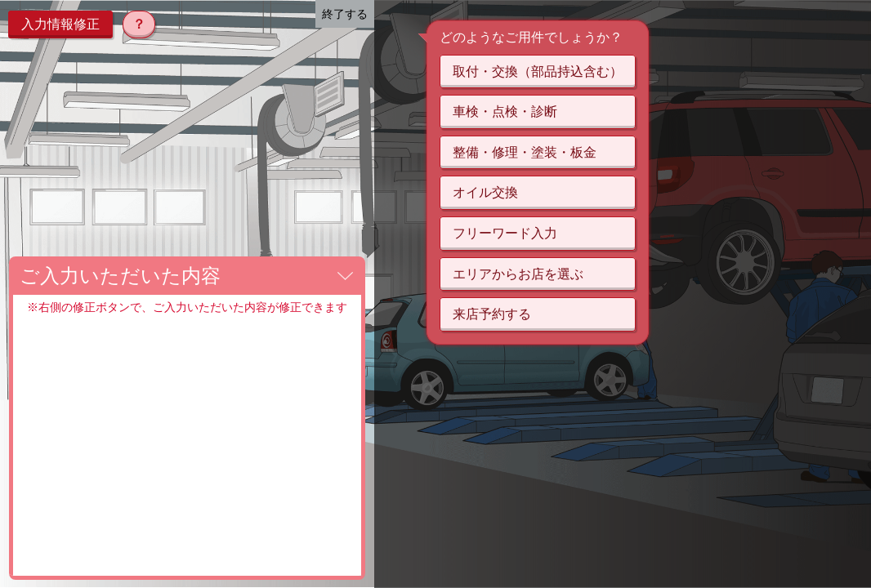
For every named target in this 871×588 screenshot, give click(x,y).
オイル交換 (485, 192)
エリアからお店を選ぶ (518, 274)
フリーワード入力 (505, 233)
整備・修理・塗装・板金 (525, 152)
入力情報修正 (60, 24)
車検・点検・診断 (505, 111)
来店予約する (492, 314)
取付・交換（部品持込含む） (538, 71)
